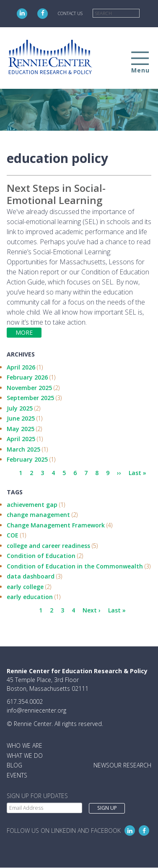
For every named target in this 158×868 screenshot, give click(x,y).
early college (25, 587)
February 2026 (27, 377)
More (24, 332)
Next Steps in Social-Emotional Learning (56, 194)
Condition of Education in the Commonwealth (75, 566)
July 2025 (20, 408)
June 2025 (21, 418)
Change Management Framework (56, 525)
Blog (14, 765)
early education (30, 597)
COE (13, 535)
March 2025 (23, 449)
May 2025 (21, 429)
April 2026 (21, 367)
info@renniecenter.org (36, 710)
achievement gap (32, 505)
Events (17, 775)
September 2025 (30, 398)
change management (38, 515)
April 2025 (21, 439)
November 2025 (29, 388)
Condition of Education (41, 556)
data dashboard (31, 576)
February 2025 (27, 459)
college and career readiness (48, 546)
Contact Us (70, 13)
